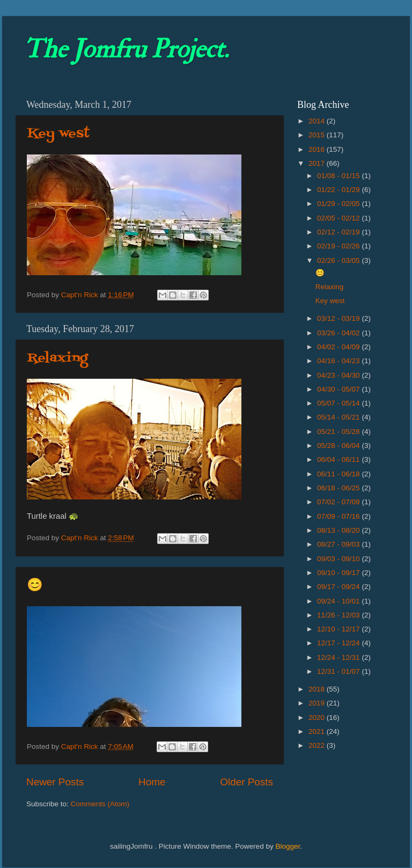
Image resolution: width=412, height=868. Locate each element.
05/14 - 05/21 (339, 417)
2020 (318, 718)
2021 (318, 731)
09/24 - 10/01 (339, 601)
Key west (58, 134)
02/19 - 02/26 (339, 246)
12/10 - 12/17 (339, 629)
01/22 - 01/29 (339, 190)
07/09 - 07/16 (339, 516)
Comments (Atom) (100, 804)
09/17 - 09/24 (339, 587)
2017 (318, 163)
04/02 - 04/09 (339, 347)
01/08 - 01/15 (339, 176)
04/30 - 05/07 (339, 389)
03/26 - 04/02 (339, 333)
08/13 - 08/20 (339, 530)
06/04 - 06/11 (339, 459)
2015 (318, 135)
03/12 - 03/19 (339, 318)
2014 (318, 121)
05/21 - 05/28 (339, 432)
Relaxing (57, 358)
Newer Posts (55, 782)
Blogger (288, 846)
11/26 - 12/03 (339, 615)
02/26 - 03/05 (339, 260)
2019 (318, 703)
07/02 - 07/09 (339, 502)
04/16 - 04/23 (339, 361)
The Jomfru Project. (126, 49)
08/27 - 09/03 (339, 544)
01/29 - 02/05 (339, 204)
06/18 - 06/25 (339, 488)
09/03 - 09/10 (339, 559)
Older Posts (247, 782)
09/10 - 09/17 (339, 573)
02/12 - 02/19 (339, 232)
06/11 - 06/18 (339, 474)
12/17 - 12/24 (339, 643)
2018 (318, 689)
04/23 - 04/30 (339, 375)
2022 (318, 745)
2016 (318, 149)
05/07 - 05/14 (339, 403)
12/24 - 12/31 (339, 657)
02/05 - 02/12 (339, 218)
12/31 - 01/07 (339, 671)
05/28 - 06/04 (339, 446)
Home (152, 782)
